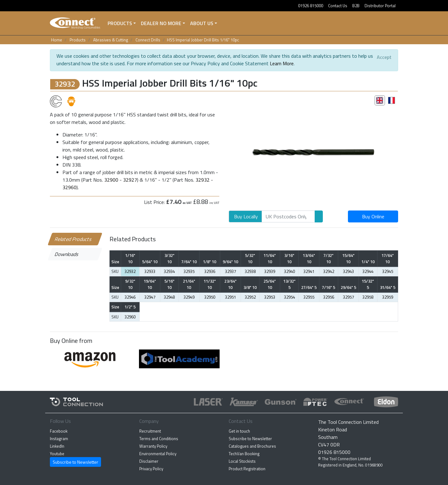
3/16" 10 (289, 258)
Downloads (67, 254)
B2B (356, 6)
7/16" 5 (328, 287)
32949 (189, 297)
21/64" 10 (189, 284)
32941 (309, 271)
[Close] (384, 57)
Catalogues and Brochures (252, 446)
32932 (203, 180)
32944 (368, 271)
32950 (210, 297)
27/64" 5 (309, 287)
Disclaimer (149, 461)
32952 (250, 297)
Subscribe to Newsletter (75, 462)
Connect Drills (148, 40)
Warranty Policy (153, 446)
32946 (130, 297)
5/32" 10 (250, 258)
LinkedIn (57, 446)
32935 (189, 271)
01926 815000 (311, 6)
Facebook (59, 431)
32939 (270, 271)
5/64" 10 (150, 262)
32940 (289, 271)
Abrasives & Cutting (111, 40)
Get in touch (239, 431)
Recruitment (150, 431)
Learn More (282, 63)
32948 (169, 297)
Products (120, 23)
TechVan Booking (244, 454)
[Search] (288, 216)
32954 (289, 297)
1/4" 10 (368, 262)
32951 (230, 297)
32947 (150, 297)
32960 (69, 187)
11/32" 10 (210, 284)
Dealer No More (161, 23)
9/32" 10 (130, 284)
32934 (169, 271)
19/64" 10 (150, 284)
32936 (210, 271)
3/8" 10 (250, 287)
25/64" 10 (270, 284)
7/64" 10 (189, 262)
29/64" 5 (348, 287)
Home (57, 40)
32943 (348, 271)
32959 (388, 297)
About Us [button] (202, 23)
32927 (130, 180)
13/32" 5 (289, 284)
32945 (388, 271)
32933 (150, 271)
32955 (309, 297)
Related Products (74, 239)
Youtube (57, 454)
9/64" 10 (230, 262)
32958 (368, 297)
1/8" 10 (210, 262)
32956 (329, 297)
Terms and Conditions (159, 439)
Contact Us (338, 6)
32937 (230, 271)
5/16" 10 (169, 284)
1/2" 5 (130, 307)
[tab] (380, 100)
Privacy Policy (151, 469)
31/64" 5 (388, 287)
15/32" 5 (368, 284)
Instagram (59, 439)
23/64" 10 (230, 284)
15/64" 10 (348, 258)
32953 (270, 297)
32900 (111, 180)
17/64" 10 (388, 258)
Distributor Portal (380, 6)
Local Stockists (242, 461)
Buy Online (373, 216)
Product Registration (247, 469)
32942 (329, 271)
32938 (250, 271)
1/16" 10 (130, 258)
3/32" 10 (169, 258)
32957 (348, 297)
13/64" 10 (309, 258)
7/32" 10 (328, 258)
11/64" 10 (270, 258)
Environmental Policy (158, 454)
